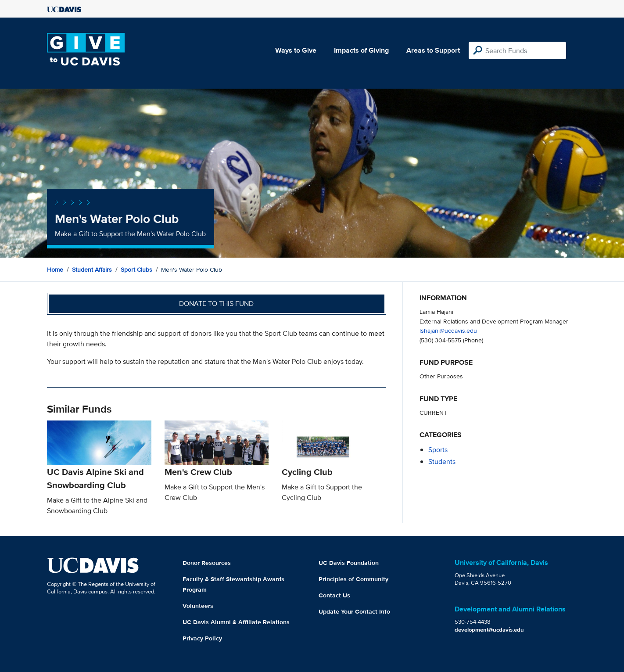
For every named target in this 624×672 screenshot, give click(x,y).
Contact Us (334, 595)
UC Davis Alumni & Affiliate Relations (236, 622)
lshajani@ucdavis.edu (448, 330)
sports (438, 450)
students (442, 462)
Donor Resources (207, 563)
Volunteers (198, 606)
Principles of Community (353, 579)
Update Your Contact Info (354, 611)
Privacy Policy (202, 638)
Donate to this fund (216, 304)
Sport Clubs (136, 270)
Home (55, 270)
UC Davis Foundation (349, 563)
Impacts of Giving (361, 50)
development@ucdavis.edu (489, 630)
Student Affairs (92, 270)
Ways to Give (296, 50)
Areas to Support (433, 50)
